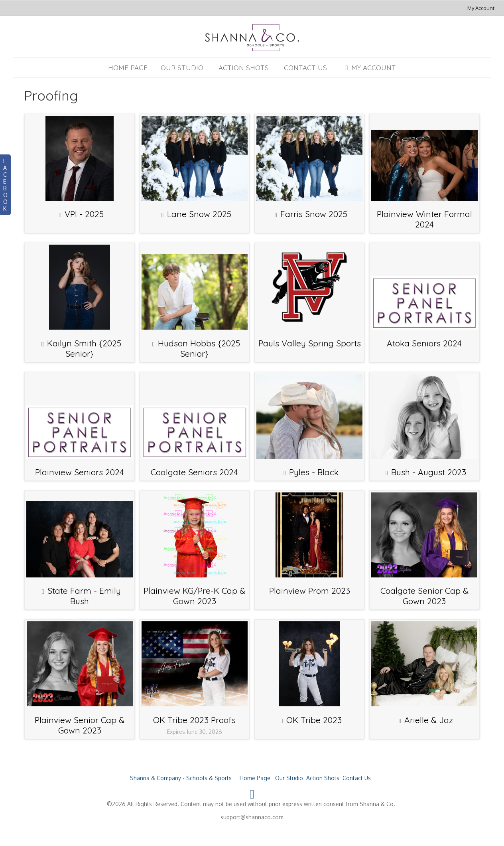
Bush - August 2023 (429, 472)
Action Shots (244, 68)
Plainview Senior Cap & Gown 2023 (80, 725)
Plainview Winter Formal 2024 (424, 219)
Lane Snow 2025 (199, 214)
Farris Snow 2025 (314, 214)
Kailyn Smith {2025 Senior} (84, 348)
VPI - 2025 (84, 214)
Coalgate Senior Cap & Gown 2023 (424, 596)
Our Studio (182, 68)
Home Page (128, 68)
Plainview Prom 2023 (310, 591)
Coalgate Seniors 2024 (194, 472)
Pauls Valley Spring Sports (310, 343)
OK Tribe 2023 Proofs (194, 720)
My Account (481, 8)
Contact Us (305, 68)
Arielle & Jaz (429, 720)
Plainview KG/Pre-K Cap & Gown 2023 (194, 596)
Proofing (51, 96)
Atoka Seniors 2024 (424, 343)
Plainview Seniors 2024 (80, 472)
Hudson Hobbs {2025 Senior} (199, 348)
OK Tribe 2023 (314, 720)
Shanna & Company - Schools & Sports (181, 778)
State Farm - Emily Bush (84, 596)
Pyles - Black (314, 472)
